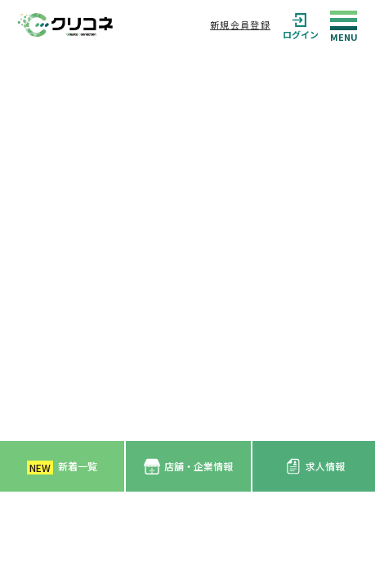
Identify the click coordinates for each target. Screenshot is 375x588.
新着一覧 (62, 467)
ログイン (301, 25)
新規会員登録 (240, 24)
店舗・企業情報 (188, 467)
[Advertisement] (187, 245)
